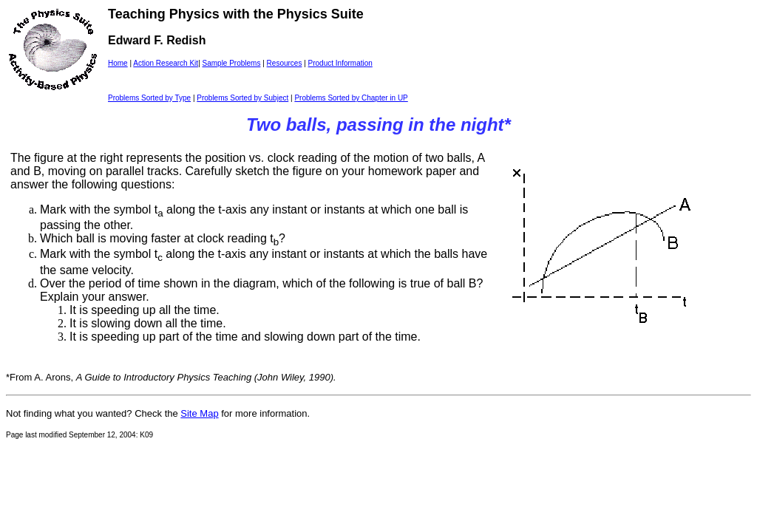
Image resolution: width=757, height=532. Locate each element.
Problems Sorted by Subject (242, 98)
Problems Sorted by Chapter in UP (351, 98)
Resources (285, 63)
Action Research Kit (166, 63)
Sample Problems (232, 63)
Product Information (340, 63)
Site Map (199, 413)
